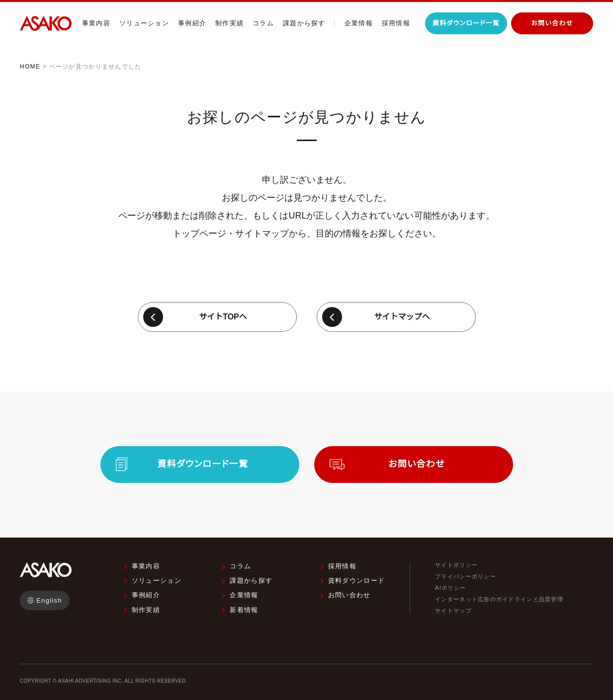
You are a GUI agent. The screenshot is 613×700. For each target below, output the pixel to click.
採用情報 (396, 23)
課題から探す (304, 23)
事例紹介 (192, 23)
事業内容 (96, 23)
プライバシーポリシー (466, 577)
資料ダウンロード (356, 581)
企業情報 (359, 23)
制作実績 (229, 23)
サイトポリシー (456, 565)
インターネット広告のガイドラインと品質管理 (499, 599)
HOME (30, 67)
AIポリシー (450, 588)
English (49, 600)
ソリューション (144, 23)
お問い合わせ (350, 595)
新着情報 (244, 610)
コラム (263, 23)
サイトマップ (453, 611)
